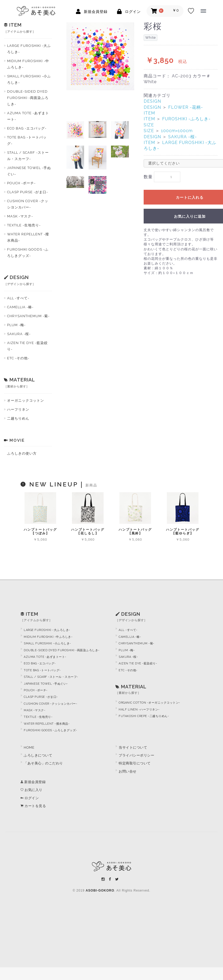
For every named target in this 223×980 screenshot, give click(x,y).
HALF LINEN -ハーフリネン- (139, 710)
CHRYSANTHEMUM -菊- (28, 316)
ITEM (149, 113)
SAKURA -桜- (19, 334)
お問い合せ (128, 771)
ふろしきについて (38, 755)
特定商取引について (135, 763)
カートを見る (33, 806)
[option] (100, 56)
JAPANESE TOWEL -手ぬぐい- (29, 171)
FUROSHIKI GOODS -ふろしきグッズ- (28, 253)
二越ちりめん (18, 418)
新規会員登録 (33, 782)
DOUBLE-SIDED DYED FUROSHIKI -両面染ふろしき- (28, 98)
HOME (29, 747)
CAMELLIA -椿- (20, 307)
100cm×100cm (177, 131)
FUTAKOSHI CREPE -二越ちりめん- (144, 716)
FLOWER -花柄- (186, 107)
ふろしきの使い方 (22, 453)
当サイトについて (133, 747)
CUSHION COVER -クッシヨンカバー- (28, 204)
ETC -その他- (18, 358)
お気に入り (31, 790)
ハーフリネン (18, 409)
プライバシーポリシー (136, 755)
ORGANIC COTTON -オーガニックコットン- (149, 703)
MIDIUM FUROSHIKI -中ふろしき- (28, 64)
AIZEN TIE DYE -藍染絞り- (27, 346)
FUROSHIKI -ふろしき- (186, 119)
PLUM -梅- (16, 325)
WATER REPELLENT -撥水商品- (28, 237)
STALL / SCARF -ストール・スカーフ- (28, 156)
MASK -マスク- (20, 216)
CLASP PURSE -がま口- (28, 192)
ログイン (30, 798)
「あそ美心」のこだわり (43, 763)
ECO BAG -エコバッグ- (27, 128)
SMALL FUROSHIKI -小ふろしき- (29, 79)
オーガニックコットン (26, 401)
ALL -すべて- (18, 298)
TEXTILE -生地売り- (24, 225)
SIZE (149, 125)
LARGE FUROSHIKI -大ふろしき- (29, 49)
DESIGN (152, 101)
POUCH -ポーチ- (21, 183)
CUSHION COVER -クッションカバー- (50, 704)
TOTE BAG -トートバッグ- (27, 140)
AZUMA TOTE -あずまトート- (28, 116)
